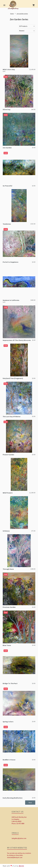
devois (21, 866)
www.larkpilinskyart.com (15, 857)
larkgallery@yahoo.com (19, 838)
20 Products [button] (23, 26)
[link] (14, 6)
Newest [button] (22, 31)
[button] (30, 803)
